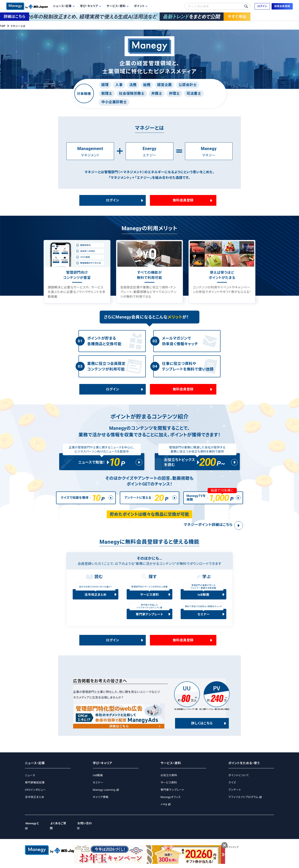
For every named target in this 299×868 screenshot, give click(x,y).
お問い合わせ (90, 828)
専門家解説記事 (35, 787)
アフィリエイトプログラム (243, 802)
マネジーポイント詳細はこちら (205, 529)
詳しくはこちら (202, 728)
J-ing (164, 809)
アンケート (235, 795)
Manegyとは (34, 828)
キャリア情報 (101, 802)
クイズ (232, 787)
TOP (3, 26)
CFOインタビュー (35, 795)
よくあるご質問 (62, 828)
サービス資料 (150, 599)
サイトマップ (245, 847)
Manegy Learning (104, 795)
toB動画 (203, 599)
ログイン (113, 200)
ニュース (30, 780)
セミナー (204, 619)
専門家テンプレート (150, 619)
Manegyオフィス (171, 802)
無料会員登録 (183, 200)
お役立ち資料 (169, 780)
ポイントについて (239, 780)
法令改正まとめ (95, 599)
